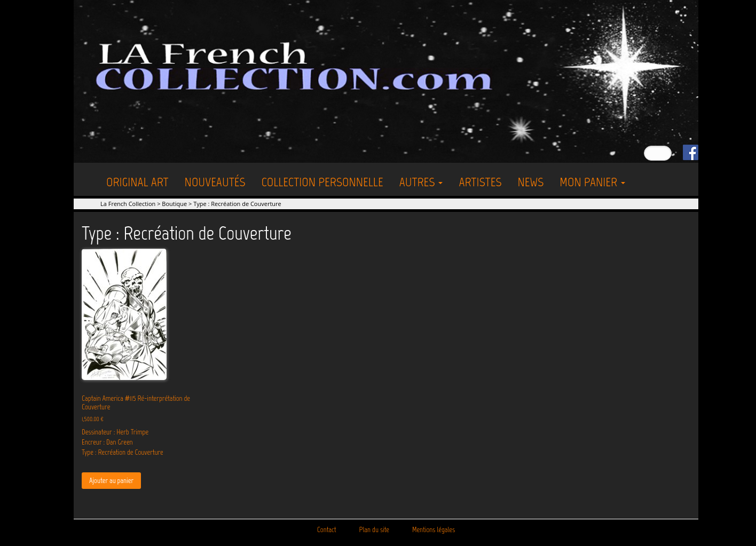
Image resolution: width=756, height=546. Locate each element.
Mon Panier (592, 182)
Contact (327, 530)
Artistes (480, 182)
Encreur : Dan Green (107, 442)
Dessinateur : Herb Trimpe (115, 432)
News (530, 182)
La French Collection (128, 204)
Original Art (137, 182)
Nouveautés (215, 182)
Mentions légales (434, 530)
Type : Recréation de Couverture (123, 452)
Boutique (174, 204)
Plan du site (374, 530)
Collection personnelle (322, 182)
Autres (421, 182)
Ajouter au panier (111, 481)
